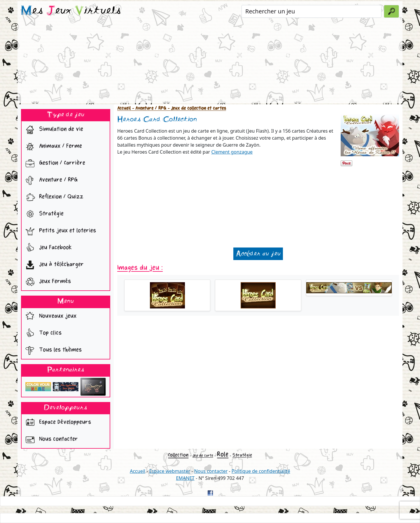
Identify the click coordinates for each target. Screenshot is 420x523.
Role (223, 454)
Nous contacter (50, 440)
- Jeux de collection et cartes (196, 108)
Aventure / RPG (50, 180)
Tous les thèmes (52, 350)
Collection (178, 455)
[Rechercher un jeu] (311, 11)
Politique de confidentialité (261, 471)
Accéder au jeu (258, 254)
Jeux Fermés (47, 282)
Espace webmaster (170, 471)
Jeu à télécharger (53, 265)
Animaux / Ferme (52, 147)
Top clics (42, 334)
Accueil (124, 108)
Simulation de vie (53, 130)
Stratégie (43, 214)
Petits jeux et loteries (59, 231)
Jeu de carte (203, 456)
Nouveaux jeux (50, 317)
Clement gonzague (232, 152)
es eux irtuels (71, 11)
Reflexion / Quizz (53, 197)
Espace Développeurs (57, 423)
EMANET (185, 478)
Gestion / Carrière (54, 164)
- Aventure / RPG (148, 108)
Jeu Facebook (47, 248)
